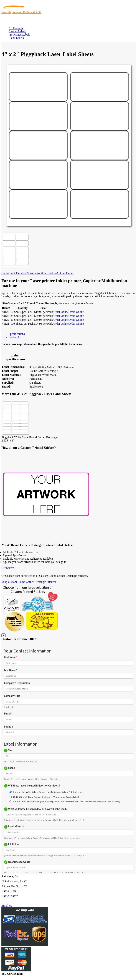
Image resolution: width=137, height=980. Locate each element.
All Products (16, 28)
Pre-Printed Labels (19, 35)
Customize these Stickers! (43, 273)
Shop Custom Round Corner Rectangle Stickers (29, 582)
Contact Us (15, 337)
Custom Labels (17, 31)
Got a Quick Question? (15, 273)
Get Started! (8, 568)
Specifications (17, 334)
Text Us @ (14, 901)
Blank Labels (16, 38)
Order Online (66, 273)
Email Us (7, 906)
